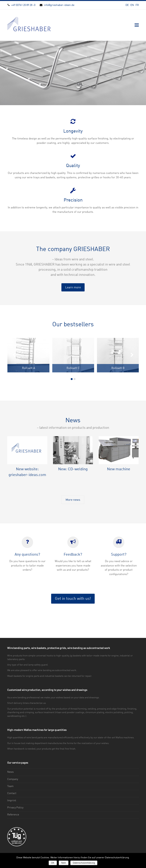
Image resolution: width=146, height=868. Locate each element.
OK (53, 863)
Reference (13, 815)
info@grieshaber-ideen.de (59, 5)
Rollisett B (118, 368)
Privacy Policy (15, 808)
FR (137, 5)
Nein (64, 863)
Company (13, 779)
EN (132, 5)
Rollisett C (73, 368)
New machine (119, 469)
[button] (137, 25)
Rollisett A (29, 368)
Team (10, 786)
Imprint (12, 801)
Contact (12, 793)
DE (127, 5)
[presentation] (14, 355)
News (10, 772)
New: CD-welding (73, 469)
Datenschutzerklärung (84, 863)
